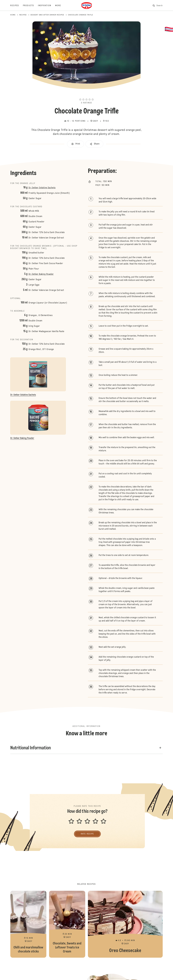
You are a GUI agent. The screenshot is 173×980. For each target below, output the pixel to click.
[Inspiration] (47, 6)
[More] (60, 6)
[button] (86, 95)
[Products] (30, 6)
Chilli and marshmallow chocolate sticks (28, 924)
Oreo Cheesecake (125, 924)
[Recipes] (17, 6)
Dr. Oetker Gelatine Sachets (42, 188)
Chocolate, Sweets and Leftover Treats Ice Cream (67, 924)
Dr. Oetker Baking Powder (41, 274)
